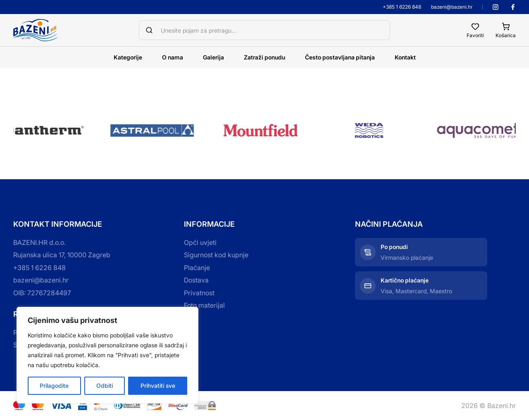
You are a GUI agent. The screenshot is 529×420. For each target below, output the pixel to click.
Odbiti (105, 386)
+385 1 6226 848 (402, 7)
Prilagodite (54, 386)
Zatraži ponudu (264, 57)
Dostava (196, 280)
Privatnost (199, 293)
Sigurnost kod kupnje (216, 255)
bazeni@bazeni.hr (452, 7)
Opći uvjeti (200, 242)
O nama (173, 57)
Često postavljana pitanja (340, 57)
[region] (107, 355)
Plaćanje (197, 268)
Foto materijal (204, 305)
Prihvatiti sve (158, 386)
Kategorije (128, 57)
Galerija (213, 57)
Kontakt (405, 57)
